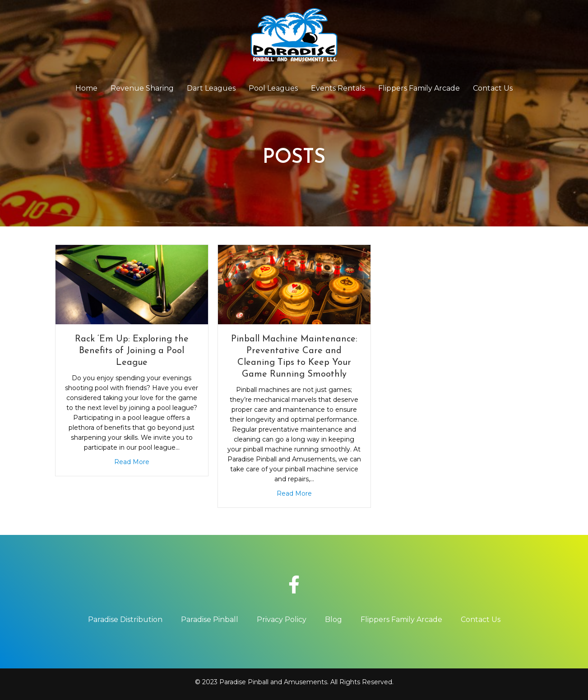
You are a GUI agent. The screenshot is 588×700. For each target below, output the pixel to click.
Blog (333, 619)
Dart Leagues (211, 88)
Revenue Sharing (142, 88)
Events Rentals (338, 88)
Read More (132, 462)
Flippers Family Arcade (419, 88)
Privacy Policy (282, 619)
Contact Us (493, 88)
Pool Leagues (273, 88)
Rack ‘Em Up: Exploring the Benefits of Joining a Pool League (132, 351)
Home (86, 88)
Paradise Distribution (125, 619)
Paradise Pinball (210, 619)
